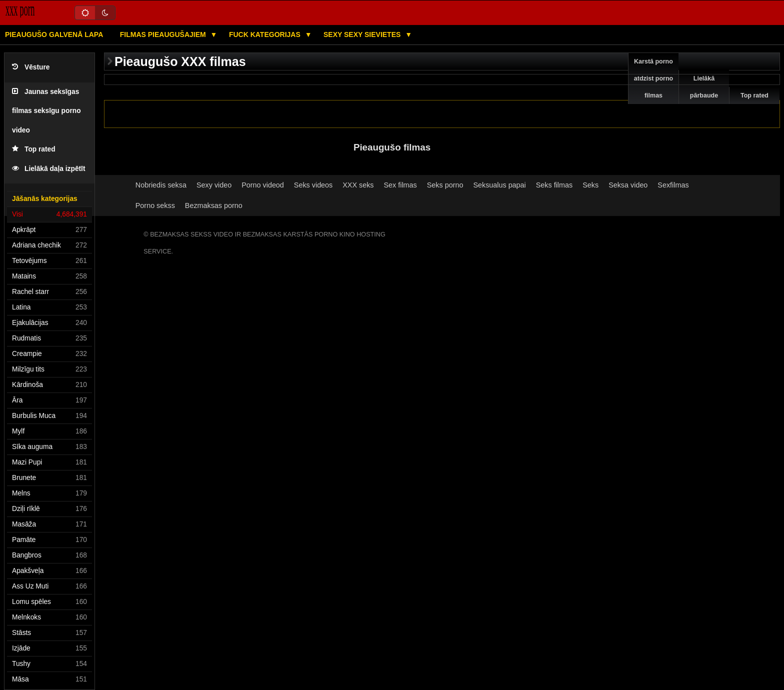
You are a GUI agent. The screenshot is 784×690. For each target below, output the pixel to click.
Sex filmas (400, 185)
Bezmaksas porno (214, 205)
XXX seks (358, 185)
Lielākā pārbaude (704, 87)
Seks (590, 185)
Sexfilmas (673, 185)
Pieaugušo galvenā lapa (54, 34)
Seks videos (313, 185)
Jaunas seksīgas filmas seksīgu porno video (46, 111)
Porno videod (263, 185)
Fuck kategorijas (266, 34)
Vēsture (31, 67)
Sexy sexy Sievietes (363, 34)
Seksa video (628, 185)
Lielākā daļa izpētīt (49, 169)
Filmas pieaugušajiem (164, 34)
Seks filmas (554, 185)
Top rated (34, 149)
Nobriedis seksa (161, 185)
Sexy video (214, 185)
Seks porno (445, 185)
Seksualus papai (499, 185)
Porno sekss (155, 205)
